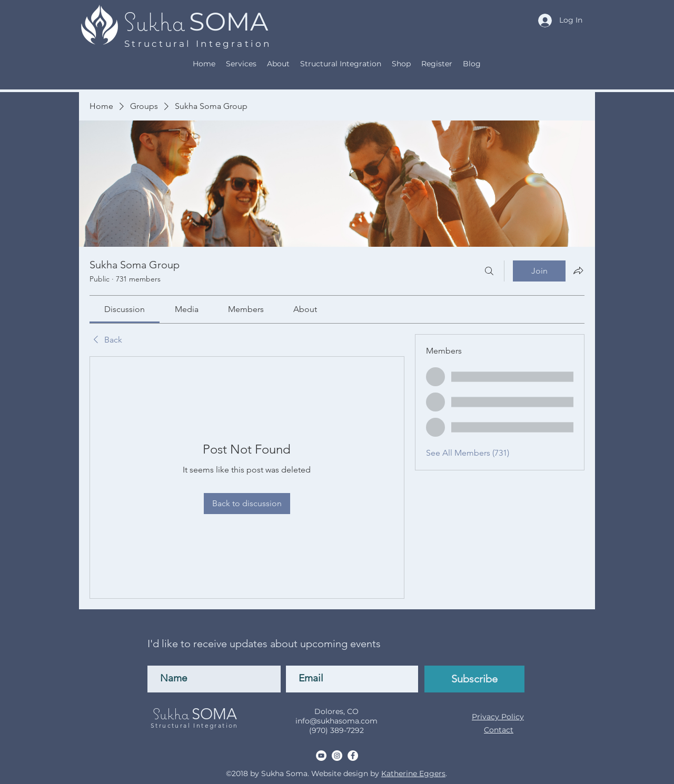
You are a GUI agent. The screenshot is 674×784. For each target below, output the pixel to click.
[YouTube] (321, 756)
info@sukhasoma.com (336, 721)
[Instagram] (337, 756)
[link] (125, 309)
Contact (499, 730)
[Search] (489, 271)
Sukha (154, 22)
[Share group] (578, 270)
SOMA (229, 22)
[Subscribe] (474, 679)
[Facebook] (353, 756)
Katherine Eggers (413, 773)
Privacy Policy (498, 717)
